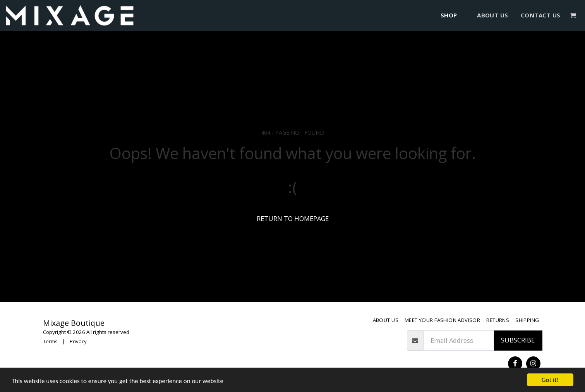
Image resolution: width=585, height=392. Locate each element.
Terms (50, 341)
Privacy (78, 341)
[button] (573, 15)
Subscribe (518, 340)
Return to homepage (293, 218)
